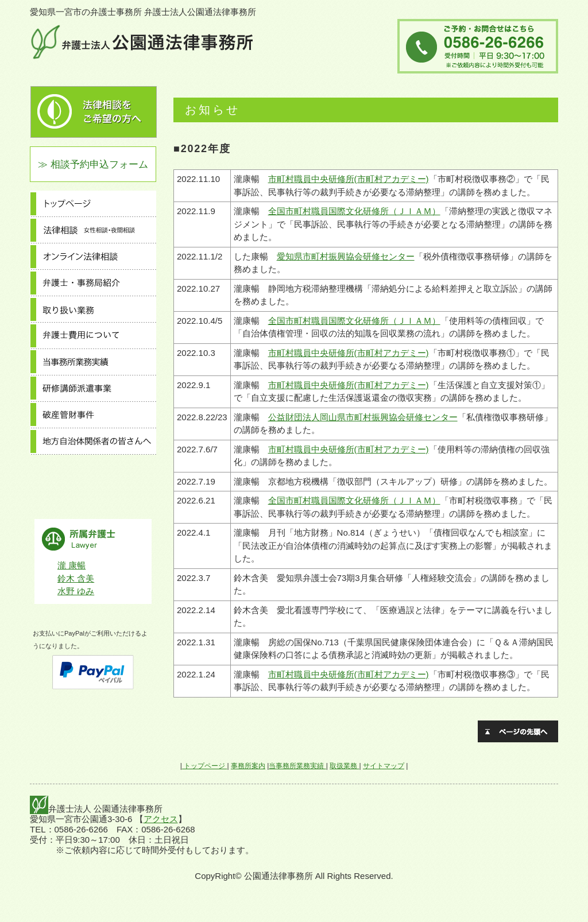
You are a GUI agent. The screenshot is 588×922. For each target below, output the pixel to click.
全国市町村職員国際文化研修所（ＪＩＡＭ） (354, 211)
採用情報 (93, 494)
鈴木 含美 (76, 578)
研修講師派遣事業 (93, 389)
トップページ (93, 204)
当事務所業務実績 (93, 362)
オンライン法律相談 (93, 257)
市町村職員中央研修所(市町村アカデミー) (349, 179)
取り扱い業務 (93, 309)
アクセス (161, 819)
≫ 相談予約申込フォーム (93, 164)
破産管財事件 (93, 415)
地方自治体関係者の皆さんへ (93, 441)
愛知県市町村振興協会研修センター (346, 256)
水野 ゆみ (76, 591)
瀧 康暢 (71, 565)
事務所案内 (93, 468)
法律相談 (93, 230)
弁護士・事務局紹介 (93, 283)
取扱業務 (344, 766)
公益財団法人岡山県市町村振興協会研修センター (363, 417)
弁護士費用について (93, 336)
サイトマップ (384, 766)
